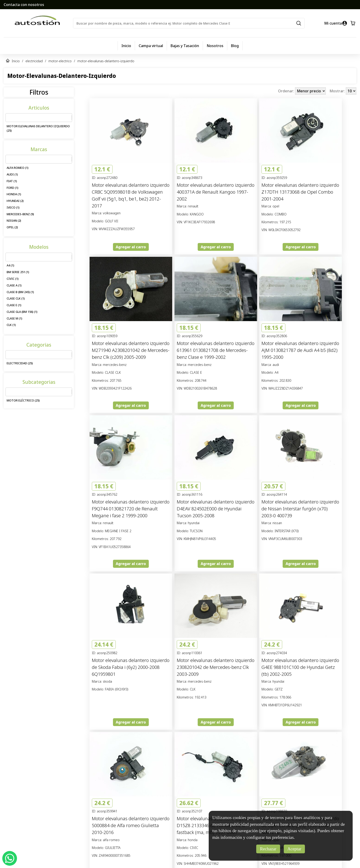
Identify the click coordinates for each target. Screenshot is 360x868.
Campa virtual (151, 46)
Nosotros (215, 46)
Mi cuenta (333, 23)
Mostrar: (338, 91)
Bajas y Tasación (185, 46)
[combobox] (8, 118)
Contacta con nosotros (24, 5)
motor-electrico (60, 61)
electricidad (34, 61)
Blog (235, 46)
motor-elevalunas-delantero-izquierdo (106, 61)
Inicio (126, 46)
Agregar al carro (131, 247)
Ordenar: (287, 91)
